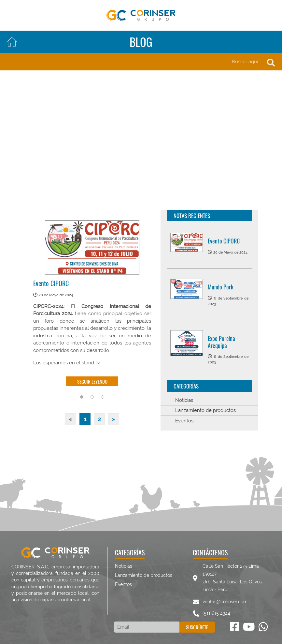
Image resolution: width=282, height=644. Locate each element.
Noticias (184, 400)
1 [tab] (82, 397)
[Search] (141, 62)
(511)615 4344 (216, 613)
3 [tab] (103, 397)
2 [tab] (92, 397)
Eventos (184, 421)
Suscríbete (197, 627)
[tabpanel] (92, 305)
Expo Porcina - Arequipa (223, 342)
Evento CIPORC (51, 283)
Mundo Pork (221, 287)
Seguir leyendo (92, 381)
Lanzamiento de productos (205, 410)
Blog (141, 42)
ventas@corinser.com (225, 602)
